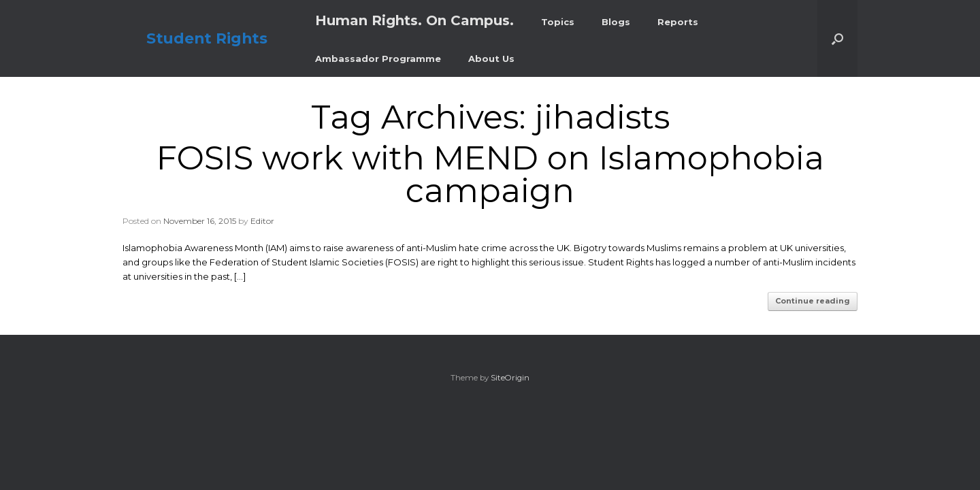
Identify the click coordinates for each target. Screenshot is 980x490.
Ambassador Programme (378, 59)
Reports (678, 22)
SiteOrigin (510, 378)
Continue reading (813, 301)
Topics (558, 22)
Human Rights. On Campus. (414, 20)
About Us (491, 59)
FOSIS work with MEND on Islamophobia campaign (490, 174)
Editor (262, 221)
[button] (837, 38)
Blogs (616, 22)
